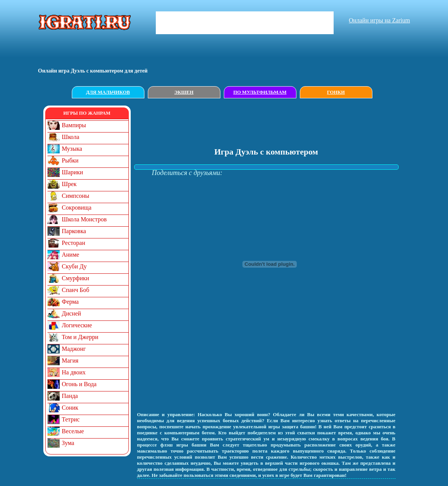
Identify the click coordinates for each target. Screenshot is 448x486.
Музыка (72, 149)
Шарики (73, 172)
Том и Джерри (80, 337)
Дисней (72, 313)
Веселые (73, 431)
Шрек (69, 184)
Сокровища (77, 207)
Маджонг (74, 349)
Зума (68, 443)
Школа (71, 137)
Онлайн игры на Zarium (379, 20)
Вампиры (74, 125)
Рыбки (70, 160)
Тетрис (71, 419)
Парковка (74, 231)
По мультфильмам (260, 92)
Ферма (70, 302)
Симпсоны (76, 196)
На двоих (74, 372)
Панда (70, 396)
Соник (70, 408)
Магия (70, 361)
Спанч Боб (76, 290)
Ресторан (74, 243)
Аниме (71, 255)
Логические (77, 325)
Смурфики (76, 278)
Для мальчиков (108, 92)
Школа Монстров (84, 219)
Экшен (184, 92)
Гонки (336, 92)
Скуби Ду (74, 266)
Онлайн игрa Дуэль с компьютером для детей (93, 71)
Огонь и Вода (79, 384)
